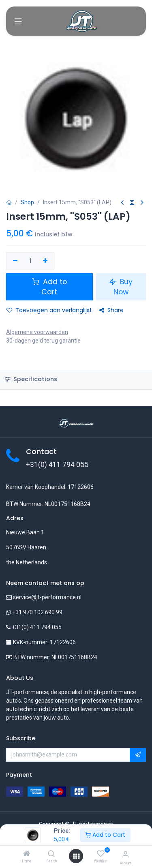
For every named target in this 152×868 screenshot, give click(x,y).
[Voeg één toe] (46, 261)
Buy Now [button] (121, 287)
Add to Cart (105, 835)
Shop (27, 202)
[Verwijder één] (15, 261)
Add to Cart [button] (49, 287)
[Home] (27, 854)
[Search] (51, 854)
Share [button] (111, 310)
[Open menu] (76, 856)
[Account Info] (125, 854)
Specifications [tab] (31, 379)
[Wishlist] (101, 854)
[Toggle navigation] (18, 21)
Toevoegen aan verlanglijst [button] (49, 310)
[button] (138, 755)
